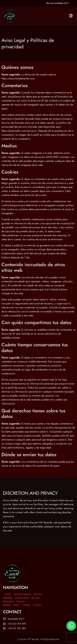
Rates (16, 605)
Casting (26, 605)
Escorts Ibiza (22, 598)
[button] (71, 16)
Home (8, 594)
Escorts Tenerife (22, 594)
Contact (37, 605)
